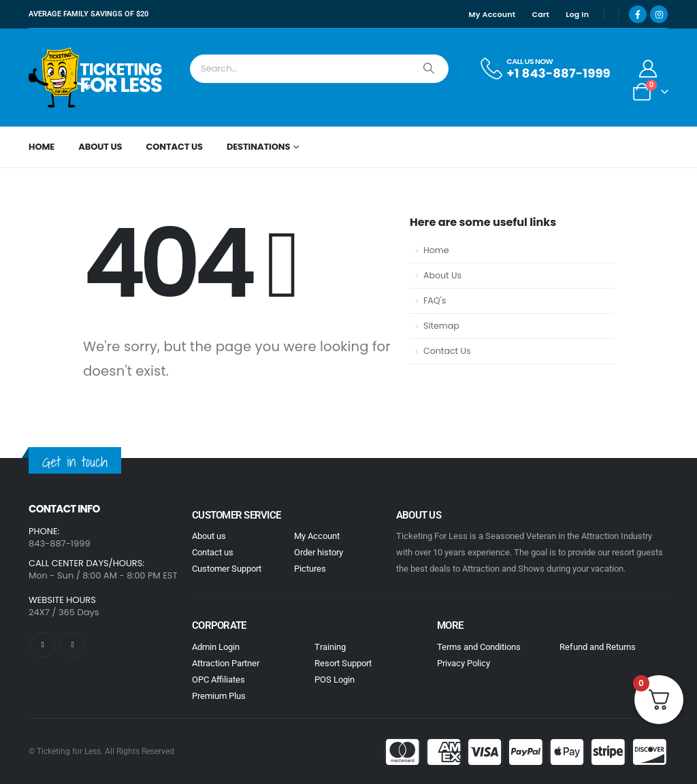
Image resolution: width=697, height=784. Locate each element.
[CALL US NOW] (545, 69)
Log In (577, 14)
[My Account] (648, 69)
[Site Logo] (97, 78)
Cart (540, 14)
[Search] (429, 69)
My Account (492, 14)
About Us (100, 147)
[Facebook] (638, 14)
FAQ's (435, 300)
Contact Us (174, 147)
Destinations (258, 147)
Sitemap (441, 326)
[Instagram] (659, 14)
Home (42, 147)
